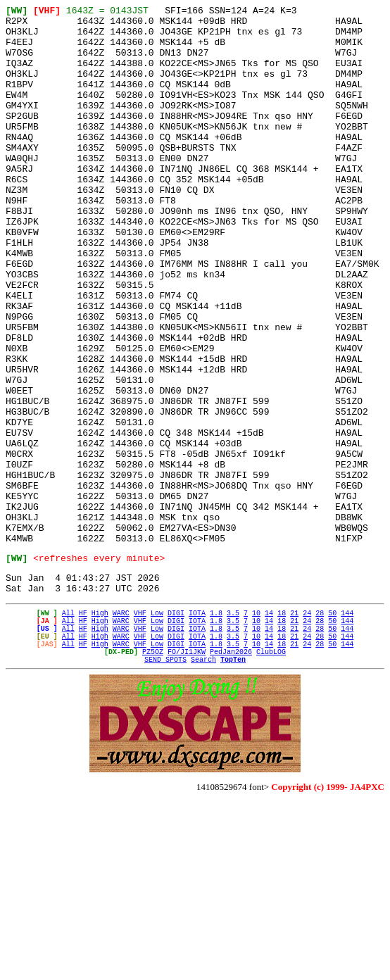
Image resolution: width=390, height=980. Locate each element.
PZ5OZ (153, 778)
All (68, 729)
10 (256, 729)
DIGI (176, 729)
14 (269, 729)
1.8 (216, 729)
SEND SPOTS (165, 788)
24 (307, 729)
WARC (121, 729)
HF (83, 729)
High (100, 729)
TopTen (233, 788)
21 (294, 729)
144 (347, 729)
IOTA (197, 729)
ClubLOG (271, 778)
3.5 (233, 729)
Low (157, 729)
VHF (140, 729)
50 (332, 729)
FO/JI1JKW (187, 778)
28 (320, 729)
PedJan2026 (231, 778)
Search (203, 788)
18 (282, 729)
